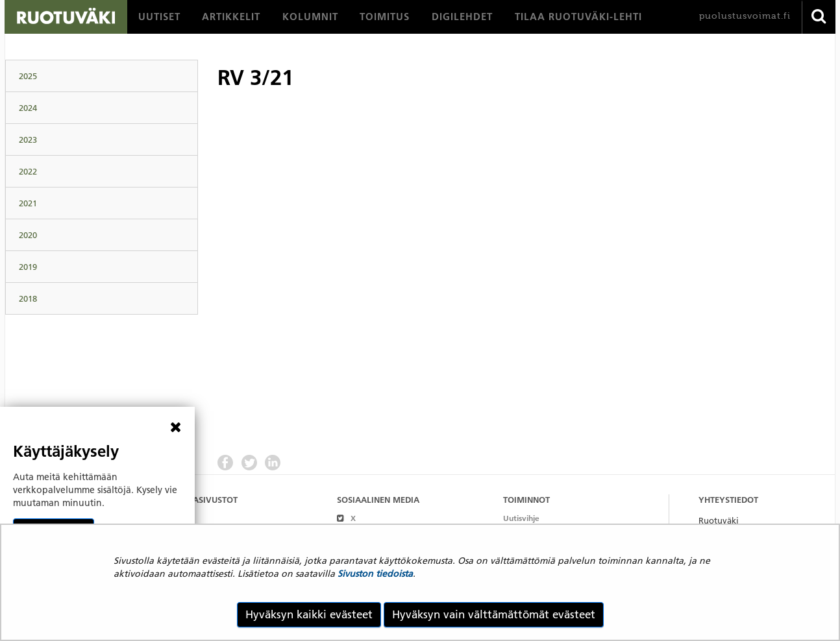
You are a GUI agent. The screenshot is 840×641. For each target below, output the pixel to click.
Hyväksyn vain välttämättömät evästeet (494, 614)
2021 (28, 203)
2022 (28, 171)
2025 (28, 76)
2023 (28, 139)
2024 (28, 108)
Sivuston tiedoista (375, 574)
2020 (28, 235)
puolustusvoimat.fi (745, 16)
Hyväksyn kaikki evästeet (309, 614)
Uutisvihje (521, 518)
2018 (28, 298)
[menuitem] (159, 17)
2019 (28, 267)
